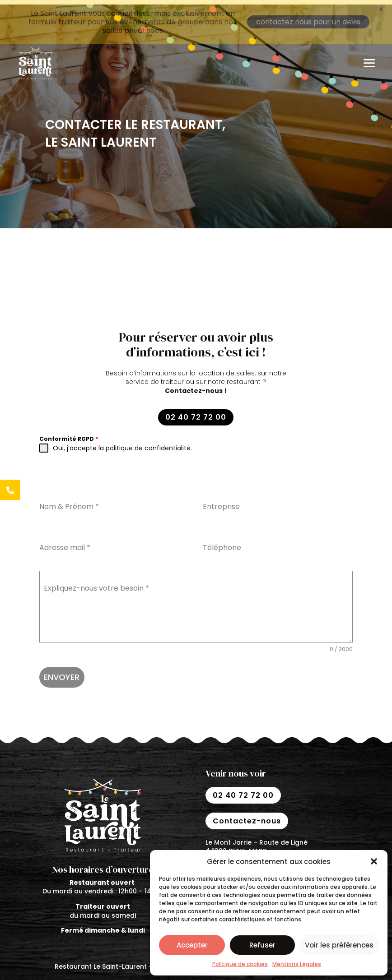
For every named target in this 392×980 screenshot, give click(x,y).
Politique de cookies (240, 964)
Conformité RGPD (69, 434)
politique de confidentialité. (149, 444)
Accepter (192, 945)
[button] (374, 861)
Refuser (262, 945)
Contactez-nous (247, 816)
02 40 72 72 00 (196, 413)
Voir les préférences (339, 945)
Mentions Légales (297, 964)
